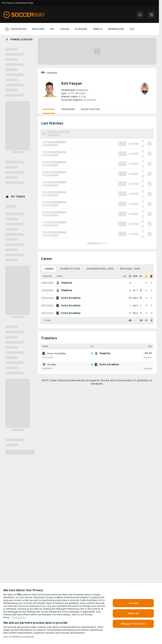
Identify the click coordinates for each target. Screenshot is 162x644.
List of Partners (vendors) (18, 637)
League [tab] (49, 269)
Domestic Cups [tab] (70, 269)
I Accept (133, 603)
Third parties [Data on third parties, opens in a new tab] (19, 617)
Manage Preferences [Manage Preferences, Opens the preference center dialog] (133, 624)
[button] (140, 15)
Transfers (68, 109)
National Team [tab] (130, 269)
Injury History (90, 109)
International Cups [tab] (100, 269)
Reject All (133, 613)
